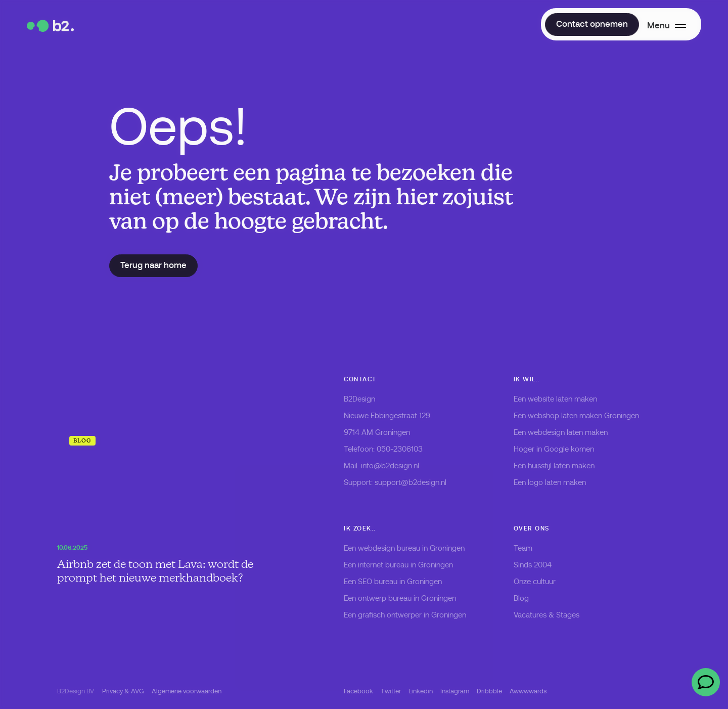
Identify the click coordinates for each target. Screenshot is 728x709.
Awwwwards (528, 691)
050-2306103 (400, 449)
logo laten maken (557, 482)
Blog (521, 598)
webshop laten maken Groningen (583, 416)
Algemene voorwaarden (187, 691)
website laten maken (562, 399)
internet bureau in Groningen (405, 565)
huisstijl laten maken (561, 466)
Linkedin (421, 691)
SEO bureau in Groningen (400, 582)
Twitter (391, 691)
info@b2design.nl (390, 466)
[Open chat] (706, 682)
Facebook (358, 691)
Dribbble (489, 691)
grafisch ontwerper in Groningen (412, 615)
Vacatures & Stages (547, 615)
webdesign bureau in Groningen (411, 548)
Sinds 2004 (533, 565)
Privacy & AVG (123, 691)
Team (523, 548)
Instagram (455, 691)
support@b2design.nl (411, 482)
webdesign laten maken (568, 432)
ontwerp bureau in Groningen (407, 598)
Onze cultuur (535, 582)
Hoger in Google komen (554, 449)
